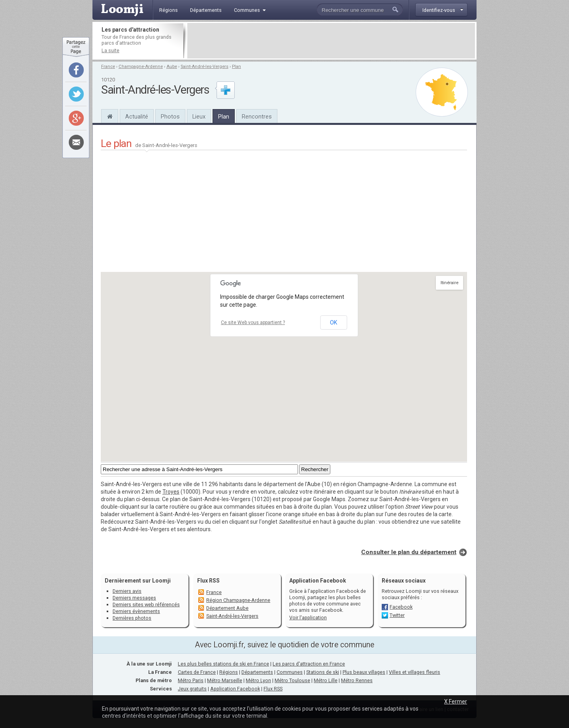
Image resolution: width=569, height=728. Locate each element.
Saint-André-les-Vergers (204, 67)
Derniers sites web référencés (146, 604)
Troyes (171, 492)
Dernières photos (132, 618)
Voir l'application (308, 618)
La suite (110, 50)
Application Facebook (235, 689)
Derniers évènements (136, 611)
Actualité (137, 117)
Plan (236, 67)
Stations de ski (323, 672)
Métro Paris (191, 680)
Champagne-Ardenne (141, 67)
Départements (257, 672)
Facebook (401, 607)
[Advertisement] (331, 41)
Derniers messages (134, 598)
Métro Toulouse (292, 680)
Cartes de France (197, 672)
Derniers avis (127, 591)
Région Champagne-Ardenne (238, 600)
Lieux (199, 117)
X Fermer (456, 702)
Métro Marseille (225, 680)
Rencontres (257, 117)
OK (333, 323)
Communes (290, 672)
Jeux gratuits (192, 689)
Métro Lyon (258, 680)
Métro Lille (326, 680)
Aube (172, 67)
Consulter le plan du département (409, 552)
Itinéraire (449, 283)
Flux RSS (208, 581)
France (108, 67)
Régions (229, 672)
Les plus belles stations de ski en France (223, 664)
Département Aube (227, 608)
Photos (170, 117)
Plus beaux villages (364, 672)
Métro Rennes (357, 680)
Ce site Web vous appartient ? (253, 323)
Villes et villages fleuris (415, 672)
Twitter (397, 615)
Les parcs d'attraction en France (309, 664)
